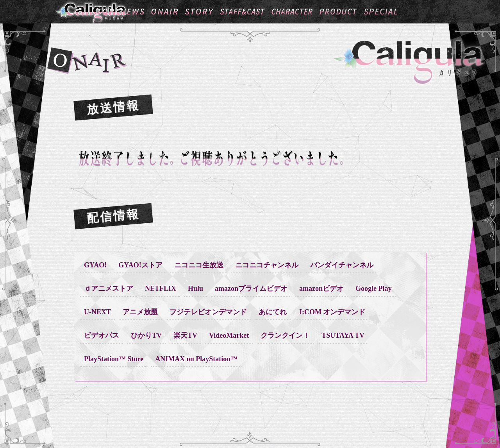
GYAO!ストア (140, 265)
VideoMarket (229, 335)
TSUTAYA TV (343, 335)
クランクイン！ (285, 335)
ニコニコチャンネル (267, 265)
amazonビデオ (321, 289)
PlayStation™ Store (114, 359)
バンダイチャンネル (342, 265)
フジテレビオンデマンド (208, 312)
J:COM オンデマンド (332, 312)
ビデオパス (102, 335)
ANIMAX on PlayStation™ (196, 359)
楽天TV (185, 335)
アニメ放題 (140, 312)
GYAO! (95, 265)
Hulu (196, 289)
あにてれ (273, 312)
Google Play (374, 289)
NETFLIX (161, 289)
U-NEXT (97, 312)
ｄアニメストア (109, 289)
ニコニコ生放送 (199, 265)
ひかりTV (146, 335)
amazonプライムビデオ (251, 289)
